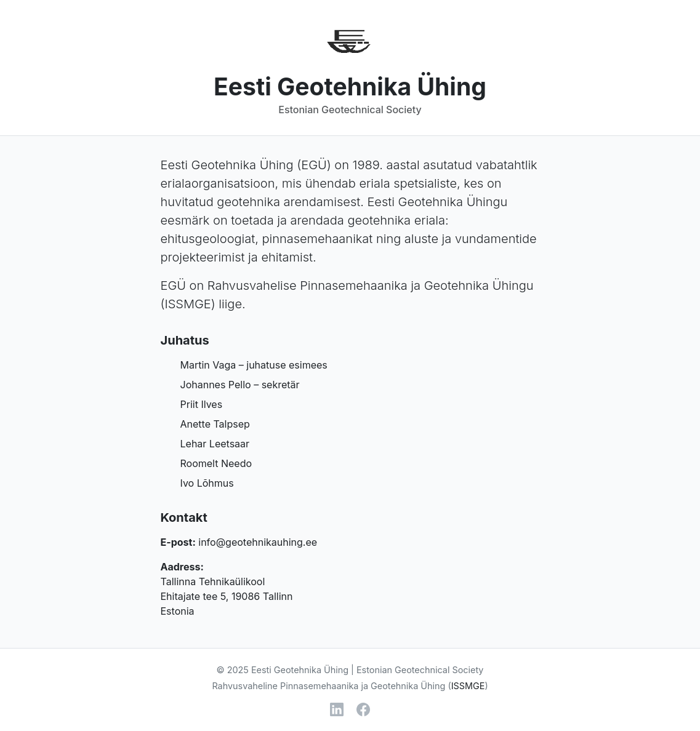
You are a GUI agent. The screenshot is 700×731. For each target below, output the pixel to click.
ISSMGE (187, 304)
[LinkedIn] (337, 709)
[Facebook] (363, 709)
